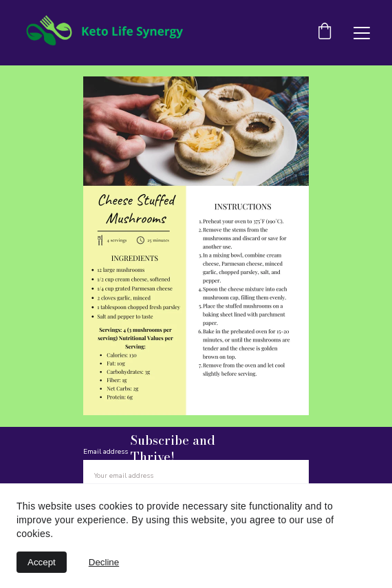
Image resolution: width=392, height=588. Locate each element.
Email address (106, 452)
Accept (42, 562)
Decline (104, 562)
